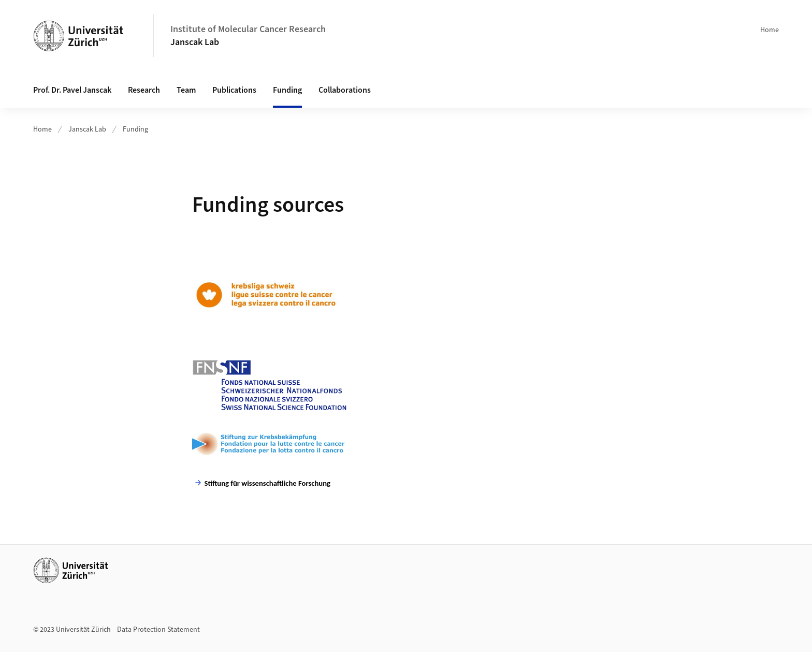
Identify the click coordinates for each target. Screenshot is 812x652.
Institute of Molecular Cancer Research (248, 29)
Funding (287, 90)
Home (770, 30)
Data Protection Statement (158, 630)
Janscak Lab (195, 42)
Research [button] (144, 90)
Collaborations (345, 90)
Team (186, 90)
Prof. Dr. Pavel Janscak (72, 90)
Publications (234, 90)
